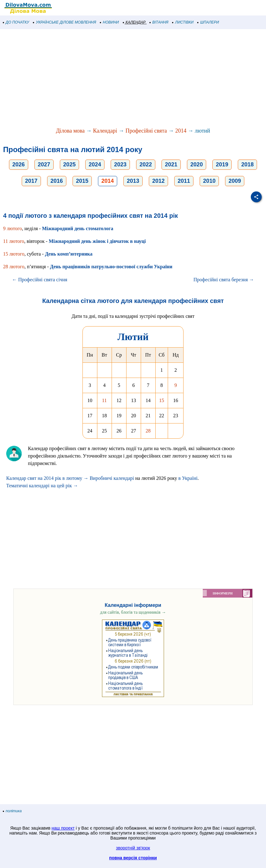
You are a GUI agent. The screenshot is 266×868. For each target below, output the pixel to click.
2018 (247, 164)
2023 (120, 164)
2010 (209, 181)
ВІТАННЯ (159, 22)
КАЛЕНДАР (134, 22)
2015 (82, 181)
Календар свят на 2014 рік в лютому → (47, 478)
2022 (146, 164)
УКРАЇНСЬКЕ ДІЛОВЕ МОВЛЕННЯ (65, 22)
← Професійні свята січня (40, 280)
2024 (95, 164)
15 (162, 400)
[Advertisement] (133, 79)
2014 (181, 131)
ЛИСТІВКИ (183, 22)
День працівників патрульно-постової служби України (111, 267)
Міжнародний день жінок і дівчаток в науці (97, 241)
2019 (222, 164)
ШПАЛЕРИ (208, 22)
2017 (31, 181)
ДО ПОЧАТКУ (16, 22)
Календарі (105, 131)
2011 (184, 181)
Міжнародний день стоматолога (78, 228)
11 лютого (14, 241)
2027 (44, 164)
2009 (235, 181)
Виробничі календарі (112, 478)
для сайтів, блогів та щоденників (133, 612)
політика (12, 811)
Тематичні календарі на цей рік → (42, 486)
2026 (19, 164)
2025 (69, 164)
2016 (57, 181)
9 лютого (13, 228)
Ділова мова (70, 131)
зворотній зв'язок (133, 848)
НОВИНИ (110, 22)
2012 (158, 181)
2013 (133, 181)
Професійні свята (146, 131)
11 (104, 400)
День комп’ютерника (69, 254)
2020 (197, 164)
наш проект (63, 828)
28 (148, 431)
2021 (171, 164)
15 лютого (14, 254)
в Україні (188, 478)
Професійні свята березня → (224, 280)
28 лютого (14, 267)
